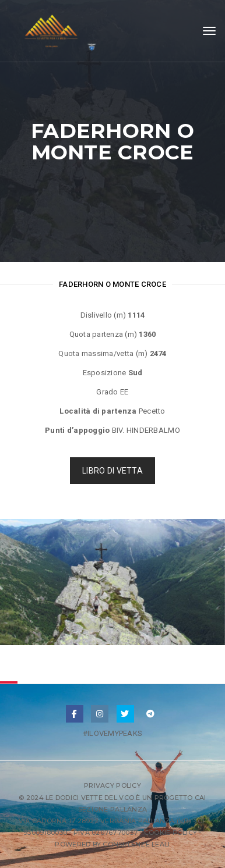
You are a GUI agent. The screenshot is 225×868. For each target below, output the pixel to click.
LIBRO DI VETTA (112, 471)
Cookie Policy (170, 833)
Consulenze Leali (136, 844)
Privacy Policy (112, 785)
